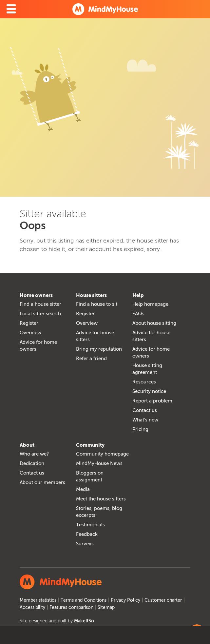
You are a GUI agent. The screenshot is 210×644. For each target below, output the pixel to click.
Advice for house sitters (95, 336)
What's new (145, 420)
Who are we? (34, 454)
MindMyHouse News (99, 463)
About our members (42, 482)
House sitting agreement (147, 369)
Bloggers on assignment (90, 476)
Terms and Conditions (84, 600)
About (27, 445)
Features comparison (71, 607)
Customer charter (163, 600)
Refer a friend (91, 359)
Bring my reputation (99, 349)
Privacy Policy (125, 600)
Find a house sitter (40, 304)
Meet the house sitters (101, 499)
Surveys (85, 544)
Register (29, 323)
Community (90, 445)
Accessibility (32, 607)
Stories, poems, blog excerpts (99, 512)
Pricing (140, 429)
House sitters (91, 295)
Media (83, 489)
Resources (144, 382)
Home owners (36, 295)
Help (138, 295)
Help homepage (150, 304)
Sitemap (106, 607)
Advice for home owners (38, 346)
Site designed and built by (57, 621)
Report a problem (152, 401)
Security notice (149, 391)
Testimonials (90, 525)
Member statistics (38, 600)
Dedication (32, 463)
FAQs (138, 314)
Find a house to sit (97, 304)
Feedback (87, 534)
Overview (30, 333)
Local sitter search (40, 314)
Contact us (145, 410)
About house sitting (154, 323)
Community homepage (102, 454)
